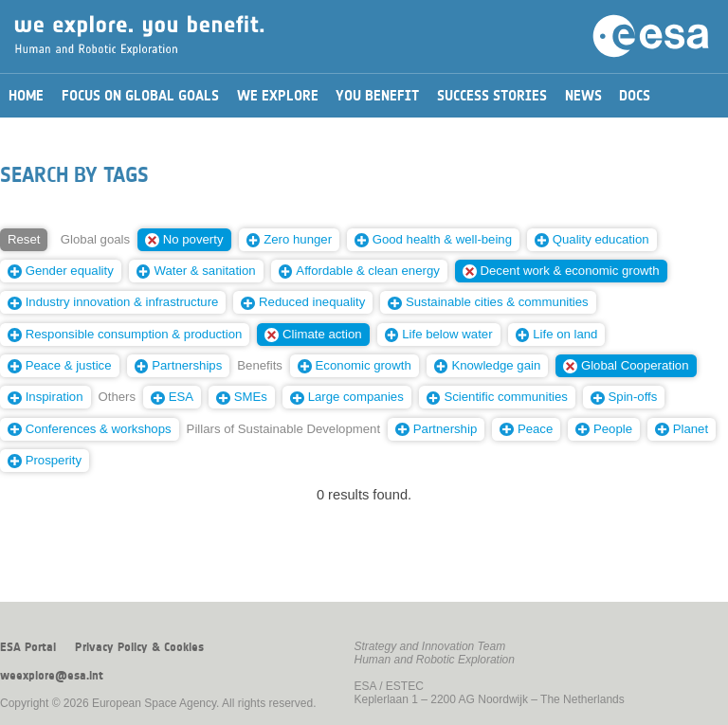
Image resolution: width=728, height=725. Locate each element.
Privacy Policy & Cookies (139, 647)
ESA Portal (28, 647)
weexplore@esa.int (52, 676)
